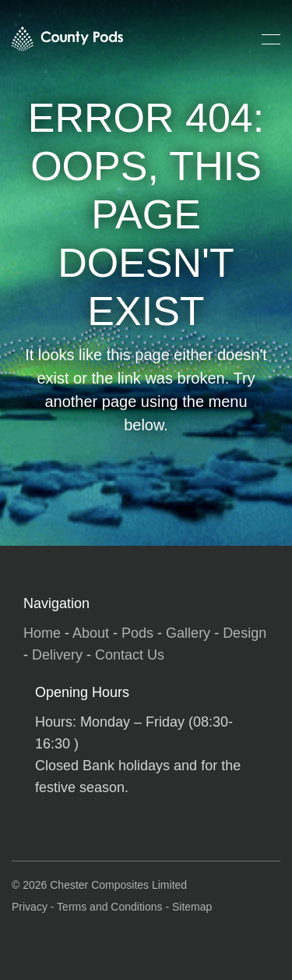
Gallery (188, 633)
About (91, 633)
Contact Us (130, 655)
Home (42, 633)
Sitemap (192, 907)
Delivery (57, 655)
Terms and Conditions (109, 907)
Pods (137, 633)
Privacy (30, 907)
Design (245, 633)
